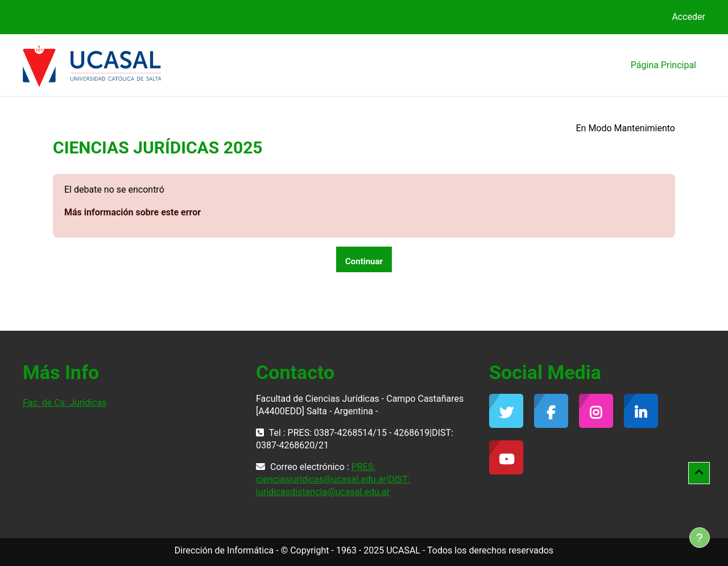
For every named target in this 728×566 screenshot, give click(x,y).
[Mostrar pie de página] (700, 538)
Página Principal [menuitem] (663, 65)
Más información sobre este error (133, 212)
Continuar (364, 261)
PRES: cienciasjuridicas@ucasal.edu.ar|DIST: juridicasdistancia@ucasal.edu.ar (333, 479)
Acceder (688, 17)
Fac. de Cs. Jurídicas (65, 403)
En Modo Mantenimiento (625, 128)
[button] (699, 473)
